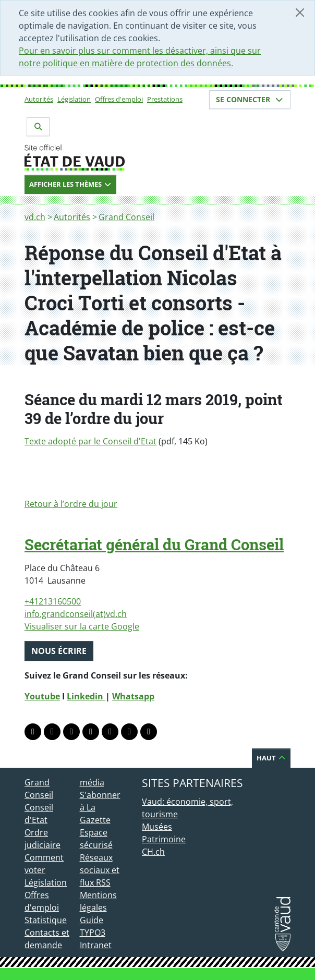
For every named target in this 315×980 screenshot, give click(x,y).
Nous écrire (59, 651)
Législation (74, 99)
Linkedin (86, 696)
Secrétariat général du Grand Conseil (154, 545)
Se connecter (250, 99)
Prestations (165, 99)
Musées (157, 827)
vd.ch (35, 217)
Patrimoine (164, 839)
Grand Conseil (126, 217)
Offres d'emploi (119, 99)
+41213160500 (53, 601)
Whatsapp (133, 696)
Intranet (96, 945)
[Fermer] (300, 13)
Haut (271, 758)
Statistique (46, 920)
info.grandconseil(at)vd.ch (76, 614)
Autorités (39, 99)
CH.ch (153, 852)
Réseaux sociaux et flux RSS (100, 870)
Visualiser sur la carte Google (82, 626)
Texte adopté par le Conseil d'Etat (90, 441)
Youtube (42, 696)
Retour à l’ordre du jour (71, 504)
